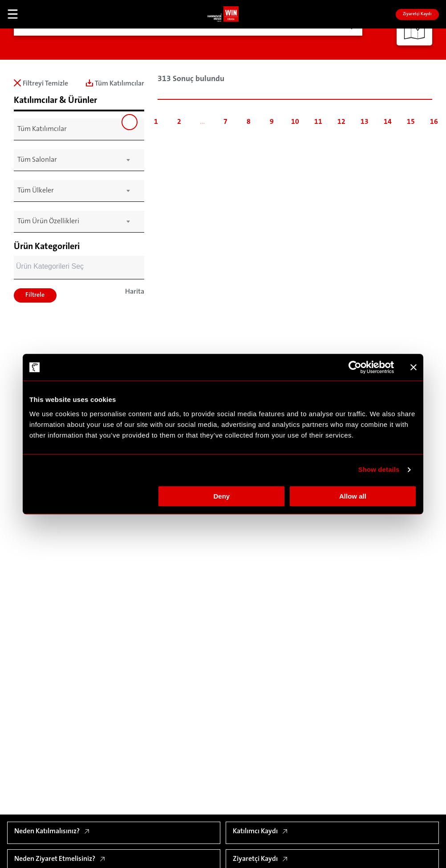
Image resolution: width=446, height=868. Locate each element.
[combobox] (73, 129)
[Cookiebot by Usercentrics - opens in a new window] (355, 367)
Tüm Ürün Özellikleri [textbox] (48, 221)
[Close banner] (414, 367)
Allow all (353, 496)
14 (388, 122)
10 (295, 122)
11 (318, 122)
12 (341, 122)
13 (365, 122)
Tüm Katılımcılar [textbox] (42, 129)
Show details (379, 469)
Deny (222, 496)
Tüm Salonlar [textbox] (37, 160)
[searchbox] (75, 267)
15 (411, 122)
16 (434, 122)
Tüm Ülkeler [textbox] (36, 191)
